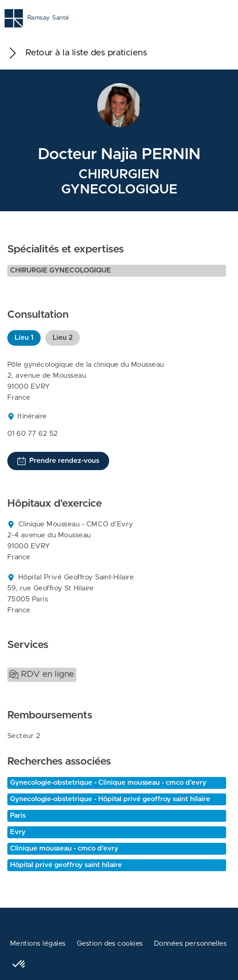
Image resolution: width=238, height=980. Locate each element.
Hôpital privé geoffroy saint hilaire (66, 865)
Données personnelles (190, 944)
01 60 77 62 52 (33, 434)
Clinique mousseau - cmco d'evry (64, 849)
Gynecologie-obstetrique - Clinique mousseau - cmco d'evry (108, 783)
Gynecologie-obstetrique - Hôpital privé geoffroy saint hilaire (110, 799)
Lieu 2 (63, 338)
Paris (18, 816)
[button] (19, 964)
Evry (18, 832)
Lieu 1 (24, 338)
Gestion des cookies (110, 944)
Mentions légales (38, 944)
